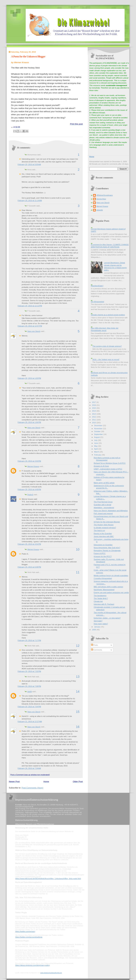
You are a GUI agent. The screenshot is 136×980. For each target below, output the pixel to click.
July (96, 440)
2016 (94, 405)
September (99, 434)
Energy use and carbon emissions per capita (111, 592)
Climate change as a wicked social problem (108, 315)
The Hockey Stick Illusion (104, 525)
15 (78, 712)
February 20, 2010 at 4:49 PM (29, 489)
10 (78, 549)
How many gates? (101, 624)
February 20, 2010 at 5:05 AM (29, 164)
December (98, 425)
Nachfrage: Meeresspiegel (104, 590)
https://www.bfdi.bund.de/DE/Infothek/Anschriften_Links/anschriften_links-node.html (48, 879)
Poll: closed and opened (103, 513)
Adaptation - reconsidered (104, 508)
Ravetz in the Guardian (103, 534)
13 (78, 677)
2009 (94, 630)
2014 (94, 411)
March (97, 452)
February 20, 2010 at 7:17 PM (29, 640)
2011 (94, 420)
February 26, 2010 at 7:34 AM (29, 768)
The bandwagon (100, 596)
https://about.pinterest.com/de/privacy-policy (33, 965)
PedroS (30, 495)
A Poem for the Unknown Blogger (28, 56)
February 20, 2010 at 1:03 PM (29, 378)
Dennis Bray (101, 199)
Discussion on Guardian (103, 545)
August (97, 437)
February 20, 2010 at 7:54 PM (29, 707)
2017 (94, 402)
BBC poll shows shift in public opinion (108, 587)
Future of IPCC (100, 553)
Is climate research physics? (105, 528)
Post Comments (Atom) (33, 788)
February (98, 455)
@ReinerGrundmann (105, 195)
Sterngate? (98, 621)
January (97, 627)
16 (78, 727)
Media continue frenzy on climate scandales (111, 575)
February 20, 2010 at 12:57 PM (30, 326)
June (96, 443)
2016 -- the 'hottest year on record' (106, 359)
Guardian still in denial (103, 505)
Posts (94, 645)
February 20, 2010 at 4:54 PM (29, 544)
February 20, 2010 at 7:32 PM (29, 671)
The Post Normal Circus (103, 502)
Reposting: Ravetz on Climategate (107, 550)
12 (78, 646)
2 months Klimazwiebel (103, 578)
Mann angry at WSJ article (104, 483)
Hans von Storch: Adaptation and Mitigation (111, 511)
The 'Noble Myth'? (101, 598)
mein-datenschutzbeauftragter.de (51, 973)
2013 (94, 414)
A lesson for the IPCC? (103, 556)
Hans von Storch (34, 331)
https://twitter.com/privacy (25, 931)
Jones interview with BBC (104, 536)
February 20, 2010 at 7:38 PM (29, 686)
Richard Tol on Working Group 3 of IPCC (110, 463)
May (96, 446)
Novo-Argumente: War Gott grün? (107, 548)
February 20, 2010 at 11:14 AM (30, 200)
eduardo (100, 210)
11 (78, 572)
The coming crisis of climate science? (107, 346)
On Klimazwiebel (97, 302)
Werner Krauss (33, 466)
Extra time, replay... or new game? (107, 618)
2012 (94, 417)
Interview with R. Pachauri (104, 604)
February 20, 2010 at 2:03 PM (29, 461)
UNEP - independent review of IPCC (108, 469)
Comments (97, 650)
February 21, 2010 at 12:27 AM (30, 721)
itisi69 (30, 692)
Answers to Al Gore (101, 466)
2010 (94, 423)
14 (78, 692)
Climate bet (98, 601)
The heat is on (99, 530)
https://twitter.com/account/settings (29, 937)
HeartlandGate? (97, 286)
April (96, 449)
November (98, 429)
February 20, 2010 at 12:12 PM (30, 306)
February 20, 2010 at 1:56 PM (29, 422)
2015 (94, 408)
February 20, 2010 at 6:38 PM (29, 567)
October (97, 431)
